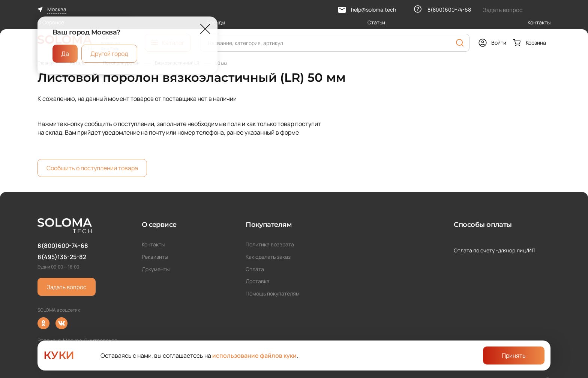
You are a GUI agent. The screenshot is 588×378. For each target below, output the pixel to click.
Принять (514, 355)
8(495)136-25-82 (62, 257)
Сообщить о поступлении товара (92, 168)
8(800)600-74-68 (63, 246)
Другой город (109, 54)
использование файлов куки (254, 355)
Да (65, 54)
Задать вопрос (67, 287)
